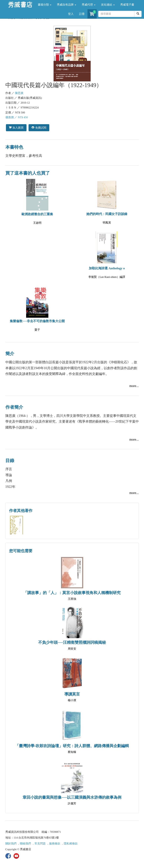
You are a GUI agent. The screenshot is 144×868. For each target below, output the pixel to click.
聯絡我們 (25, 844)
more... (134, 386)
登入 (71, 14)
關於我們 (11, 844)
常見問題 (40, 844)
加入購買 (16, 128)
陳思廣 (19, 93)
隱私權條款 (71, 844)
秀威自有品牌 (67, 5)
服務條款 (55, 844)
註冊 (82, 14)
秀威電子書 (127, 5)
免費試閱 (39, 128)
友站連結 (108, 5)
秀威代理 (89, 5)
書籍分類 (45, 5)
